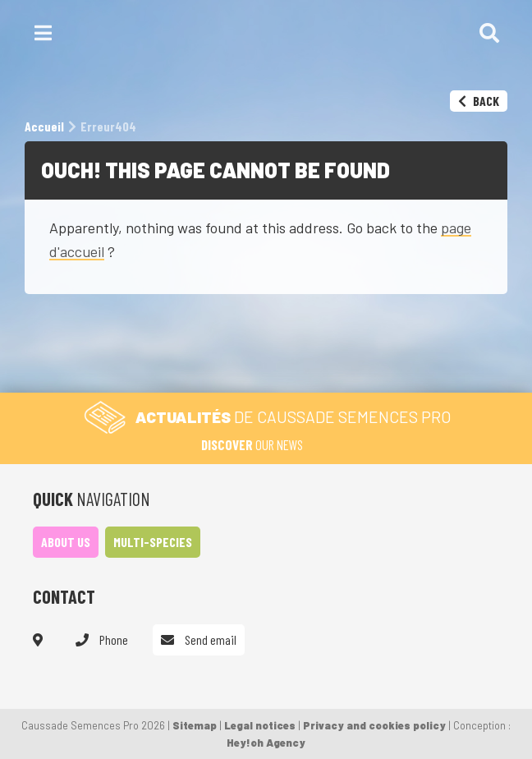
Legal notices (260, 725)
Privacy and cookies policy (374, 725)
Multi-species (153, 542)
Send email (199, 639)
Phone (102, 639)
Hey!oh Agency (266, 743)
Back (479, 101)
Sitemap (195, 725)
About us (66, 542)
